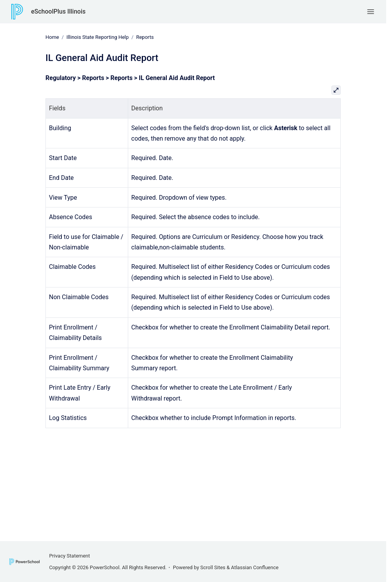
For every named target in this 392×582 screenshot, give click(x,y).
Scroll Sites (213, 567)
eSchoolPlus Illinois (58, 11)
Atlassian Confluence (255, 567)
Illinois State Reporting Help (98, 37)
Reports (145, 37)
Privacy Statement (69, 556)
